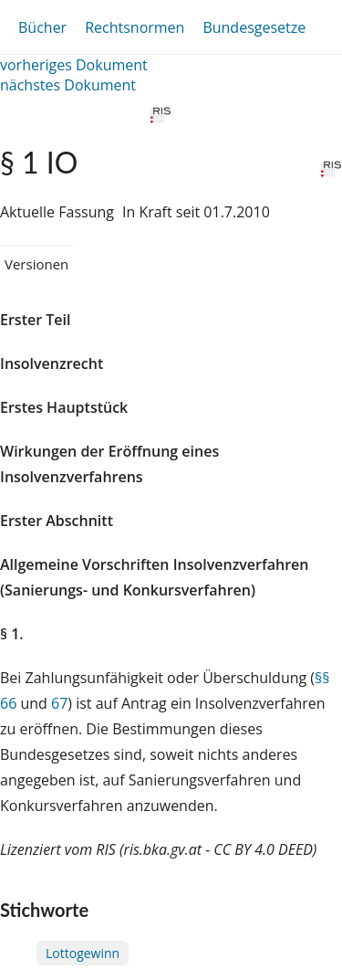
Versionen (36, 264)
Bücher (42, 27)
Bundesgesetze (254, 27)
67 (59, 703)
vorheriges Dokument (74, 65)
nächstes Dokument (68, 85)
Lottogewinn (83, 953)
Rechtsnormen (135, 27)
